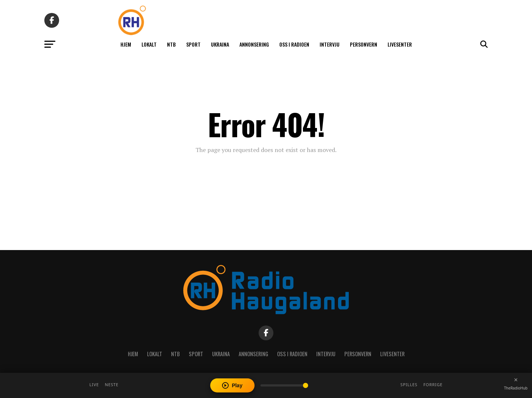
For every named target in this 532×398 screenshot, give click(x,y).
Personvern (364, 44)
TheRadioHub (516, 388)
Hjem (126, 44)
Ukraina (220, 44)
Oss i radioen (294, 44)
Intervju (330, 44)
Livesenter (400, 44)
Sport (193, 44)
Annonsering (254, 44)
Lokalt (149, 44)
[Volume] (284, 385)
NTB (171, 44)
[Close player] (516, 380)
